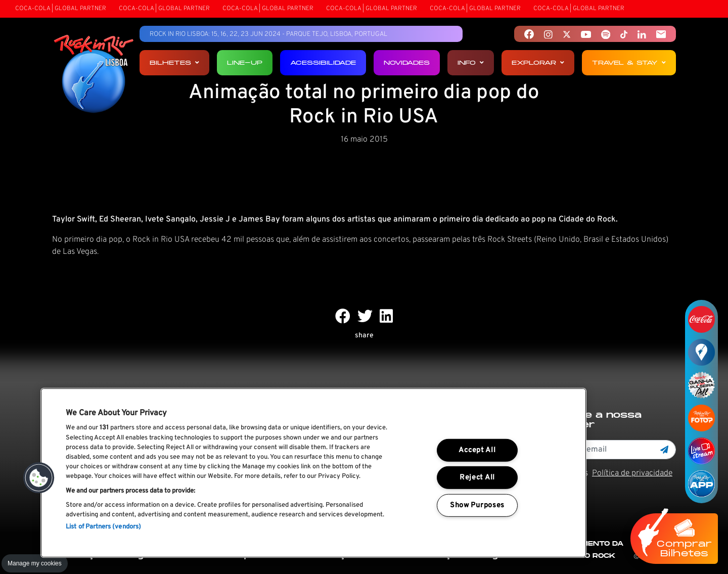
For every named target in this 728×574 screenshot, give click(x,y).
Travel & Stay (629, 62)
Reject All (477, 478)
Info (471, 62)
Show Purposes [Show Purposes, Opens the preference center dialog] (477, 505)
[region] (313, 473)
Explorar (538, 62)
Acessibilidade (323, 62)
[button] (39, 478)
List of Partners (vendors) (103, 527)
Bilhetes (174, 62)
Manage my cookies (35, 563)
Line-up (245, 62)
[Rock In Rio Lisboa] (94, 75)
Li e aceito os (607, 473)
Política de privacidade (632, 473)
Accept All (477, 450)
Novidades (407, 62)
